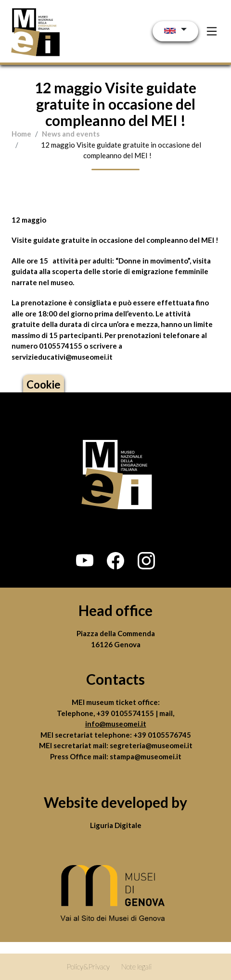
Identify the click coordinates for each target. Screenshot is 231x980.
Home (21, 134)
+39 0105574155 (126, 713)
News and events (71, 134)
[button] (85, 561)
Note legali (136, 967)
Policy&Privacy (88, 967)
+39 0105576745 (162, 735)
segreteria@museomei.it (151, 745)
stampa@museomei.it (146, 756)
